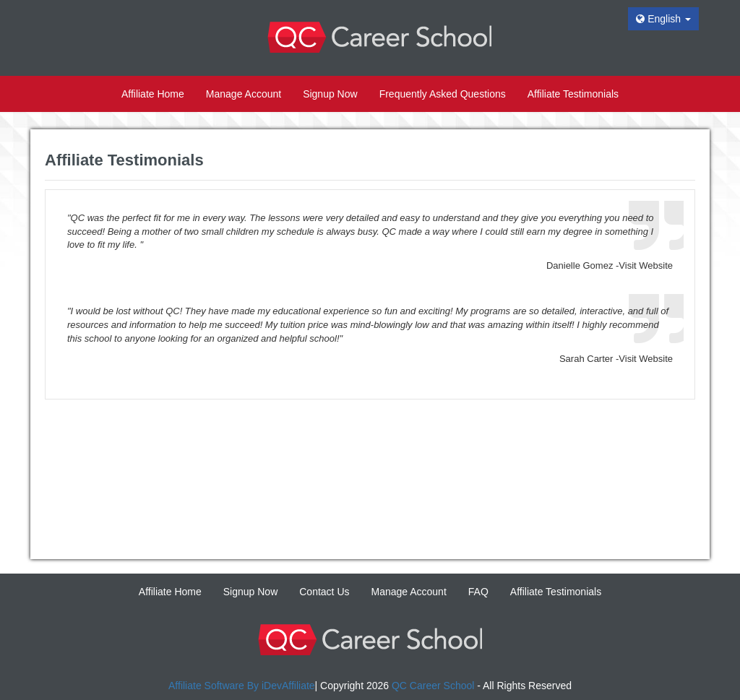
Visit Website (646, 265)
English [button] (663, 19)
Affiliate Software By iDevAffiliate (242, 686)
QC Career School (433, 686)
